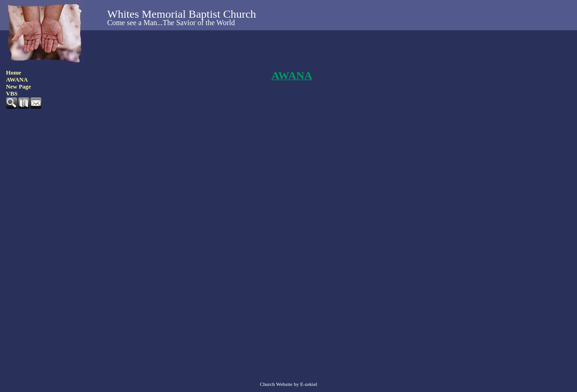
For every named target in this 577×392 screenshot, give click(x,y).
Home (14, 73)
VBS (12, 94)
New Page (19, 87)
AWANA (17, 80)
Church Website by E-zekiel (288, 384)
